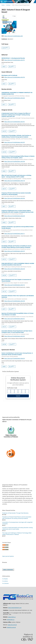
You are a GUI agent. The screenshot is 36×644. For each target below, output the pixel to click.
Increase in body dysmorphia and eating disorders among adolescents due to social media (17, 528)
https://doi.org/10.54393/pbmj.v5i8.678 (15, 216)
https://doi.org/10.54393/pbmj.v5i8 (13, 36)
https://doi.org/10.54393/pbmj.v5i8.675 (15, 358)
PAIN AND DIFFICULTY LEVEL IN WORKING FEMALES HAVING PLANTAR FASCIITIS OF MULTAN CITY (18, 265)
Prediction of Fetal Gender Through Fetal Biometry (15, 513)
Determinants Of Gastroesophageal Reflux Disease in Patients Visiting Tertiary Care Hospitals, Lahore (18, 158)
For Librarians (5, 583)
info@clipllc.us (11, 620)
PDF (6, 48)
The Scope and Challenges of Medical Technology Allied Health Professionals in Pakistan (17, 534)
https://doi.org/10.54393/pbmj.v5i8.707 (15, 142)
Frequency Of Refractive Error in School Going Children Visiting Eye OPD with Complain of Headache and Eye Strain (18, 212)
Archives (8, 5)
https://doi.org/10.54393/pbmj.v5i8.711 (15, 234)
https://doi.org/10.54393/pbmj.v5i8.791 (15, 60)
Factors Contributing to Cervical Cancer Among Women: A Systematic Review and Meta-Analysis (18, 355)
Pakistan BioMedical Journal (11, 1)
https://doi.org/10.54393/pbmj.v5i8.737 (15, 251)
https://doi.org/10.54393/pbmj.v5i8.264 (15, 98)
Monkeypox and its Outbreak (9, 75)
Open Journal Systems (8, 556)
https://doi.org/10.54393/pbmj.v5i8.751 (15, 319)
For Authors (5, 581)
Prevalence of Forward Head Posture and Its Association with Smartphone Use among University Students (17, 518)
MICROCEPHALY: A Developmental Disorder (13, 58)
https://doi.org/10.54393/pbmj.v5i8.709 (15, 161)
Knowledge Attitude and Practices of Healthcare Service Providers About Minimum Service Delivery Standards (18, 248)
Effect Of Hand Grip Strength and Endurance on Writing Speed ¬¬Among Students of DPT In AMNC (18, 177)
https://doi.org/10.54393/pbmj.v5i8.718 (15, 181)
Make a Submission (8, 570)
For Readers (5, 579)
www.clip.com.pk (12, 625)
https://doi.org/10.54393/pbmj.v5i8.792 (15, 77)
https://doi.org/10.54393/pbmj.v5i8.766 (15, 198)
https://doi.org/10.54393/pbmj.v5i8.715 (15, 285)
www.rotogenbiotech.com (15, 608)
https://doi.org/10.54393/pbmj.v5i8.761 (15, 122)
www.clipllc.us (12, 617)
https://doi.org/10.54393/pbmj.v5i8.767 (15, 336)
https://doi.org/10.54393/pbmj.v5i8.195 (15, 269)
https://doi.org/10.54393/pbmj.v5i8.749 (15, 301)
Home (3, 5)
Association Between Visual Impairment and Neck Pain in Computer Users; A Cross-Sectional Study (18, 333)
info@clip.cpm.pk (11, 627)
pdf (12, 67)
